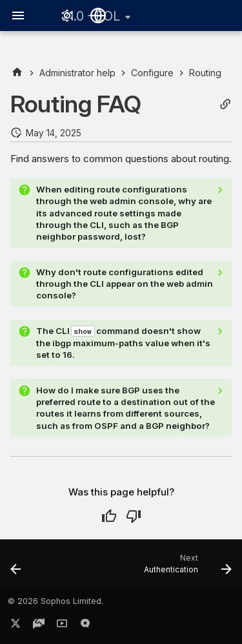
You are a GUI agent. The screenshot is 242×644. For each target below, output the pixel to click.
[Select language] (98, 16)
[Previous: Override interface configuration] (16, 568)
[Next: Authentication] (186, 568)
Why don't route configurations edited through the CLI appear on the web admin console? (125, 284)
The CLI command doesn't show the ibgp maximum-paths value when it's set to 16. (123, 343)
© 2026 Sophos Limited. (55, 601)
